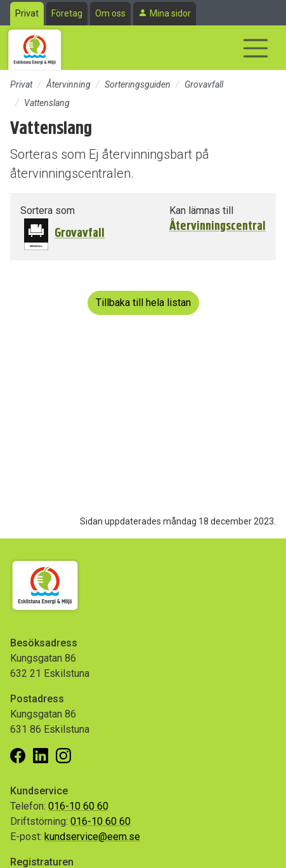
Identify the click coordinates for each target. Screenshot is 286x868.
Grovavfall (204, 84)
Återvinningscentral (218, 226)
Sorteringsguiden (138, 84)
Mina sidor (170, 13)
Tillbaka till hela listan (143, 303)
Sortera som (48, 210)
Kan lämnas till (201, 210)
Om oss (110, 13)
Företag (67, 13)
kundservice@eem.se (92, 837)
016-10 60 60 (78, 806)
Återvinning (68, 84)
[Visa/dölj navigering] (256, 48)
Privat (27, 13)
